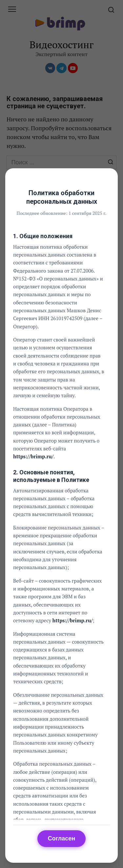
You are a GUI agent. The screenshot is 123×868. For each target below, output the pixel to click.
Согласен (61, 838)
